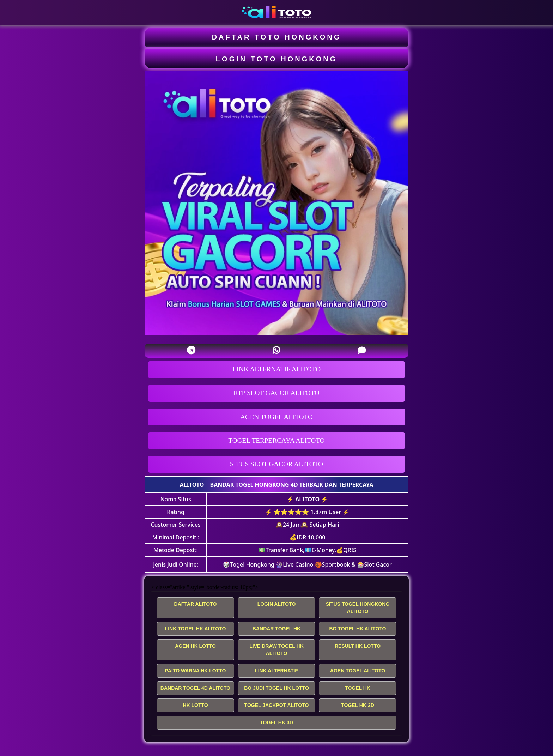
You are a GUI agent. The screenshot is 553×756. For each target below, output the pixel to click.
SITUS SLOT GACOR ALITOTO (276, 464)
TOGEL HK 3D (276, 722)
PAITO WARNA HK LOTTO (196, 671)
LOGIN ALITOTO (277, 604)
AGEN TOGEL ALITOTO (276, 417)
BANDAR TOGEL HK (276, 629)
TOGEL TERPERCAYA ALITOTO (276, 440)
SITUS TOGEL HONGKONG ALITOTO (358, 608)
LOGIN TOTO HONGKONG (276, 59)
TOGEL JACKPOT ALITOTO (277, 705)
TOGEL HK (358, 688)
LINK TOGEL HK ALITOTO (196, 629)
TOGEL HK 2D (358, 705)
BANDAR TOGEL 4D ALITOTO (195, 688)
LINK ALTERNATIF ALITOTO (276, 369)
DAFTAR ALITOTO (196, 604)
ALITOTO (192, 485)
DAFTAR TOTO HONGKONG (277, 37)
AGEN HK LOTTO (195, 646)
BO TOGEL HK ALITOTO (357, 629)
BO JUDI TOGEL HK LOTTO (276, 688)
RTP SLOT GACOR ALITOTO (276, 393)
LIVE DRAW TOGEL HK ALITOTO (276, 650)
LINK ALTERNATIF (276, 671)
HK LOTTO (195, 705)
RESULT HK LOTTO (358, 646)
